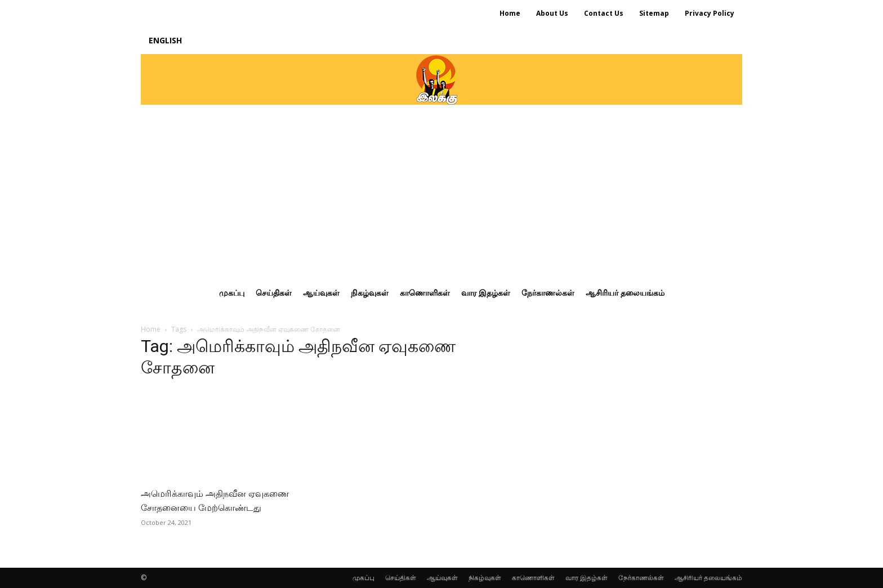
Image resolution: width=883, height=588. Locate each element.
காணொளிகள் (533, 578)
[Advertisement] (441, 189)
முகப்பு (364, 578)
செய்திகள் (401, 578)
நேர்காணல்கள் (641, 578)
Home (151, 329)
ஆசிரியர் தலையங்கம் (708, 578)
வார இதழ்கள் (587, 578)
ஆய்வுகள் (442, 578)
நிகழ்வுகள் (485, 578)
